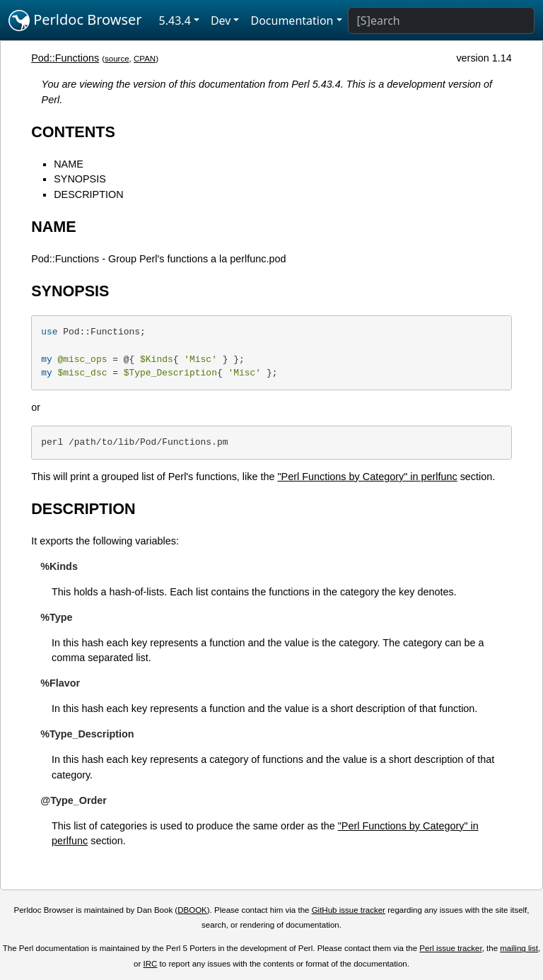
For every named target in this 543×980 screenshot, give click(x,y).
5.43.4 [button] (175, 21)
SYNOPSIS (80, 179)
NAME (69, 164)
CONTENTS (73, 132)
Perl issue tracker (450, 948)
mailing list (519, 948)
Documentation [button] (292, 21)
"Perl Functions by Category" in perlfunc (367, 477)
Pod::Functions (65, 58)
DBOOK (192, 910)
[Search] (441, 21)
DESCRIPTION (88, 194)
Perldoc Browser (75, 21)
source (117, 59)
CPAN (145, 59)
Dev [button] (221, 21)
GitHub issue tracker (349, 910)
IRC (151, 964)
